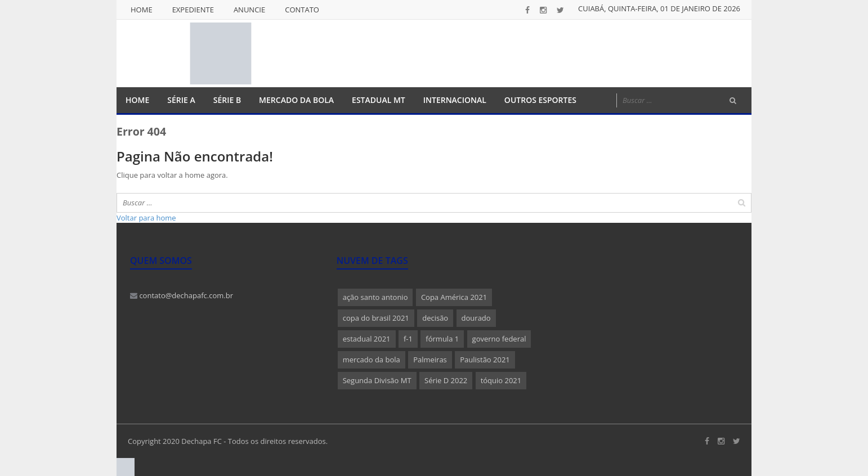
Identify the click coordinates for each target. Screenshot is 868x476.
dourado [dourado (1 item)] (476, 318)
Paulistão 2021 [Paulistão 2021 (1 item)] (485, 360)
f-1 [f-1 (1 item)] (408, 339)
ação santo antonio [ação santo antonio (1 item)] (375, 297)
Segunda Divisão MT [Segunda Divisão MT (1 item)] (377, 380)
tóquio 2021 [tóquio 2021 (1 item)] (501, 380)
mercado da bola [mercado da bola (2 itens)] (372, 360)
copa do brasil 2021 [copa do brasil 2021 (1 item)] (376, 318)
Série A (181, 100)
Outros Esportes (540, 100)
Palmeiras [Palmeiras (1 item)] (430, 360)
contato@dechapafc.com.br (182, 295)
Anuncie (249, 10)
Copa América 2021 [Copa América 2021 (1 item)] (454, 297)
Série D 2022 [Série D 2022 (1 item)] (446, 380)
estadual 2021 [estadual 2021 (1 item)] (367, 339)
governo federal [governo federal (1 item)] (499, 339)
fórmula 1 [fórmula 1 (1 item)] (442, 339)
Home (142, 10)
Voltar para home (146, 218)
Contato (302, 10)
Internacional (455, 100)
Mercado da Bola (296, 100)
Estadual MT (379, 100)
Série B (227, 100)
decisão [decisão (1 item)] (435, 318)
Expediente (193, 10)
